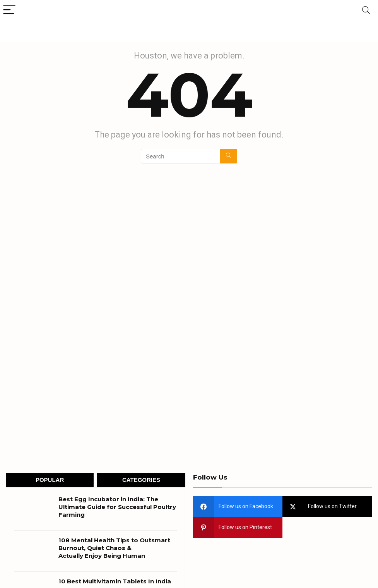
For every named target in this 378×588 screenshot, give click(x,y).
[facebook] (238, 507)
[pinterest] (238, 528)
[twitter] (327, 507)
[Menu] (9, 10)
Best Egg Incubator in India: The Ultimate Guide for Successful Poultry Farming (117, 507)
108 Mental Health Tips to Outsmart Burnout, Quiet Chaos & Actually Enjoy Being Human (114, 548)
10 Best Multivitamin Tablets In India (115, 581)
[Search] (366, 10)
